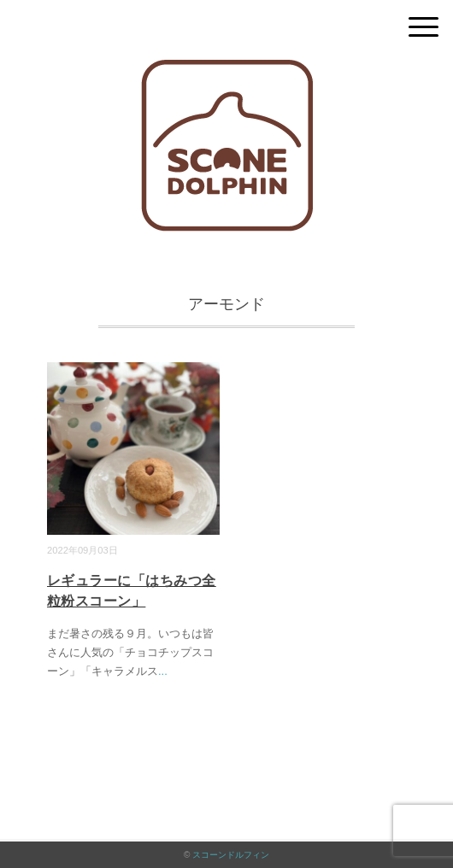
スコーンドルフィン (231, 855)
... (163, 671)
